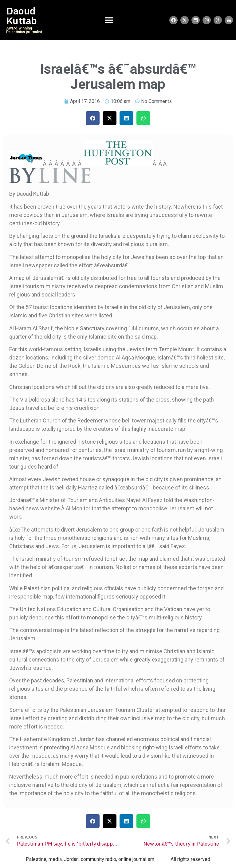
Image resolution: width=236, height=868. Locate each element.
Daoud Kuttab (22, 16)
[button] (93, 118)
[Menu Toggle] (109, 20)
